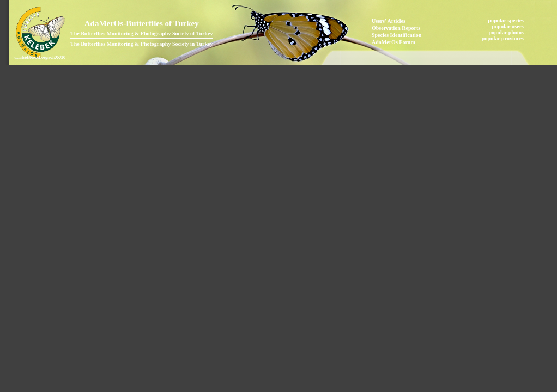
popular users (509, 26)
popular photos (507, 32)
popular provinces (504, 38)
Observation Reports (396, 28)
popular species (506, 20)
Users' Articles (389, 21)
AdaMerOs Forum (393, 42)
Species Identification (396, 35)
